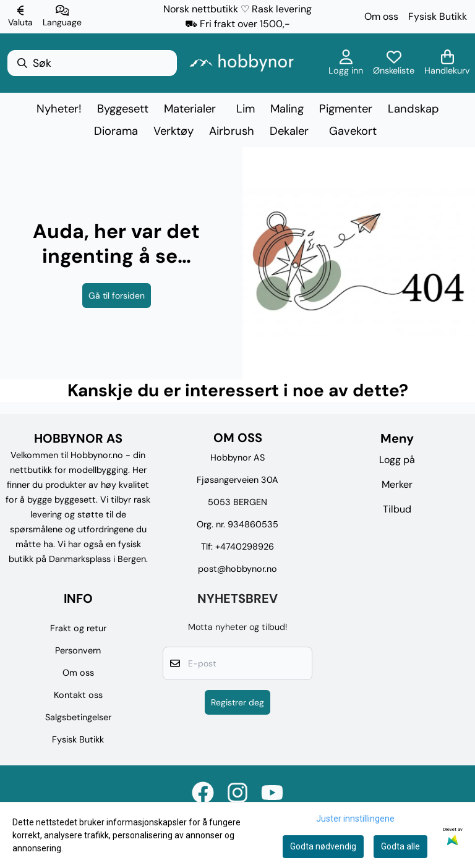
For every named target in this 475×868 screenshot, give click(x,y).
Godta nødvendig (323, 846)
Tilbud (397, 509)
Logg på (397, 460)
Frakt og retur (78, 628)
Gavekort (353, 131)
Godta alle (400, 846)
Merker (397, 484)
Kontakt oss (78, 695)
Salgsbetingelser (78, 717)
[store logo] (242, 63)
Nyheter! (59, 109)
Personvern (78, 650)
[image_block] (359, 263)
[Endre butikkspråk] (62, 17)
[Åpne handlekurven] (447, 63)
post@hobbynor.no (237, 569)
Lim (246, 109)
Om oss (381, 16)
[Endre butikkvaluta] (20, 17)
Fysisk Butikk (438, 16)
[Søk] (92, 63)
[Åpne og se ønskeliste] (394, 63)
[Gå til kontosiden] (346, 63)
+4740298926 (245, 547)
